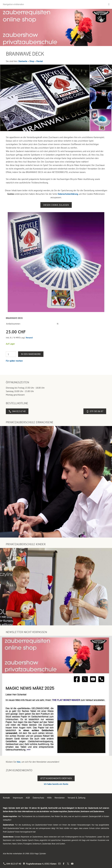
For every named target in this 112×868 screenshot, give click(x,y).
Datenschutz (38, 798)
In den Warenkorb (31, 354)
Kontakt (6, 798)
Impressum (18, 798)
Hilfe (49, 798)
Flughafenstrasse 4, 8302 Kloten (40, 864)
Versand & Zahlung (76, 798)
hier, (19, 762)
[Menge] (11, 354)
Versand (29, 338)
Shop (32, 61)
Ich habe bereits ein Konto (56, 784)
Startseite (23, 61)
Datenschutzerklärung (68, 194)
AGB (28, 798)
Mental (40, 61)
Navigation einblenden (13, 4)
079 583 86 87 (95, 411)
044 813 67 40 (17, 411)
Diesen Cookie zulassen (56, 205)
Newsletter (60, 798)
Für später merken (14, 361)
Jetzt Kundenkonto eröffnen (56, 778)
